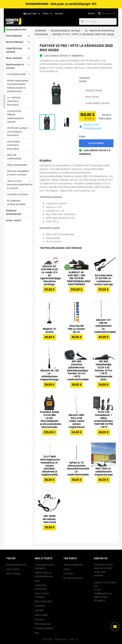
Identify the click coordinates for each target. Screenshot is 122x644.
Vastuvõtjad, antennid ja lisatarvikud (14, 145)
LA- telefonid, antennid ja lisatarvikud (14, 101)
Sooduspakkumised (16, 30)
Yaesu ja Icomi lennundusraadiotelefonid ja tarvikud (19, 185)
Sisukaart (40, 619)
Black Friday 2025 (44, 601)
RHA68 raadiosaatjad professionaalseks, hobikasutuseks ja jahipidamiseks (18, 86)
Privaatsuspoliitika (44, 628)
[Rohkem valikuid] (115, 627)
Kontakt (59, 14)
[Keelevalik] (32, 14)
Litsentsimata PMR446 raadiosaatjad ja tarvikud (15, 117)
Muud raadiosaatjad (17, 165)
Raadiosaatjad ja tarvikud (15, 66)
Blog (37, 633)
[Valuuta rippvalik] (48, 14)
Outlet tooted (13, 220)
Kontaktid (40, 606)
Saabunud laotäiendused (14, 212)
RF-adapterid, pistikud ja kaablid (16, 202)
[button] (96, 127)
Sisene (91, 13)
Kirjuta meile (41, 615)
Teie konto (70, 558)
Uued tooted (13, 569)
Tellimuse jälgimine (73, 565)
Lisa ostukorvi (96, 143)
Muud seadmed (14, 58)
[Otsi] (98, 22)
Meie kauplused (43, 624)
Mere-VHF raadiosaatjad (14, 157)
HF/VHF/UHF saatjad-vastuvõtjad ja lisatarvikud (17, 132)
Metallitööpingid (15, 42)
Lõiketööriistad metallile (14, 50)
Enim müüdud (13, 574)
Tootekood (84, 78)
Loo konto (68, 574)
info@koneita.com (103, 593)
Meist (37, 581)
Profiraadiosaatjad (17, 74)
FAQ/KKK (39, 610)
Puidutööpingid (14, 36)
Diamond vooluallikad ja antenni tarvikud (18, 173)
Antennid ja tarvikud (17, 194)
